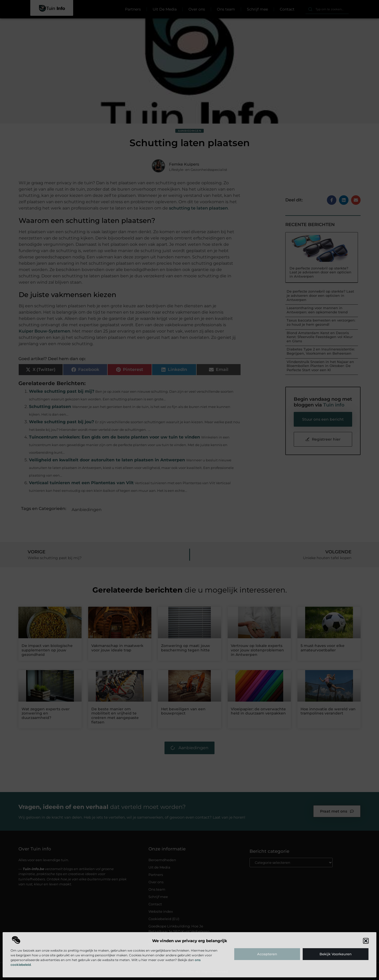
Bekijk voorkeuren (336, 954)
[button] (366, 941)
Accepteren (267, 954)
